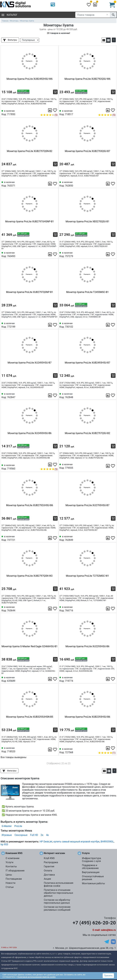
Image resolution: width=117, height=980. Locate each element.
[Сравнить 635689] (50, 679)
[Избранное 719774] (113, 679)
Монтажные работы (93, 883)
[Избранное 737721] (55, 538)
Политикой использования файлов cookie (36, 977)
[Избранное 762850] (113, 184)
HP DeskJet (46, 842)
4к (48, 835)
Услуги (10, 862)
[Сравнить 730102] (108, 325)
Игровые (7, 835)
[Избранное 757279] (113, 254)
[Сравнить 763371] (50, 184)
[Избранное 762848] (113, 395)
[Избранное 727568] (113, 748)
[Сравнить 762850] (108, 184)
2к (42, 835)
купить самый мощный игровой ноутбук (77, 842)
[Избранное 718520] (55, 750)
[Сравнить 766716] (108, 609)
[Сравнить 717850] (50, 110)
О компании (12, 858)
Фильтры (10, 40)
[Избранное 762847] (55, 395)
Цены (9, 875)
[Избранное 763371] (55, 184)
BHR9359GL (107, 842)
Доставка (49, 875)
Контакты (11, 866)
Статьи (10, 887)
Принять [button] (108, 976)
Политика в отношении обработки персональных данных (58, 893)
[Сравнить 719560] (50, 465)
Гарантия (49, 866)
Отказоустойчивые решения (93, 878)
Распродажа (51, 862)
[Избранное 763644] (55, 609)
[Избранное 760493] (55, 254)
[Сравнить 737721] (50, 538)
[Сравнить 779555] (108, 466)
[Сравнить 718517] (108, 110)
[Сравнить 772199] (50, 325)
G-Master (7, 826)
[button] (104, 40)
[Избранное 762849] (113, 538)
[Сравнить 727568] (108, 748)
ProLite (18, 826)
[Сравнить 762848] (108, 395)
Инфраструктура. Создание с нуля (92, 860)
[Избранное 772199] (55, 325)
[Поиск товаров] (93, 15)
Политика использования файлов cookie (58, 884)
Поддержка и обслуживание (90, 867)
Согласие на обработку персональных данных (57, 901)
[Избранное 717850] (55, 110)
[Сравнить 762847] (50, 395)
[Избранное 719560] (55, 465)
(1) (107, 753)
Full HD (34, 835)
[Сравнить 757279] (108, 254)
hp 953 (4, 844)
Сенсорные (21, 835)
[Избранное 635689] (55, 679)
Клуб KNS (49, 858)
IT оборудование (15, 871)
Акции (47, 879)
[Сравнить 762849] (108, 538)
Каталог (9, 15)
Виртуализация (91, 872)
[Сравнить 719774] (108, 679)
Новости (11, 883)
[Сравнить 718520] (50, 750)
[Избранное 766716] (113, 609)
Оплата (48, 871)
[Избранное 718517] (113, 110)
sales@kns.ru (108, 930)
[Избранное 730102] (113, 325)
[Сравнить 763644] (50, 609)
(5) (49, 115)
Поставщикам (14, 879)
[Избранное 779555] (113, 466)
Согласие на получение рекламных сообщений (57, 908)
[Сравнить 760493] (50, 254)
